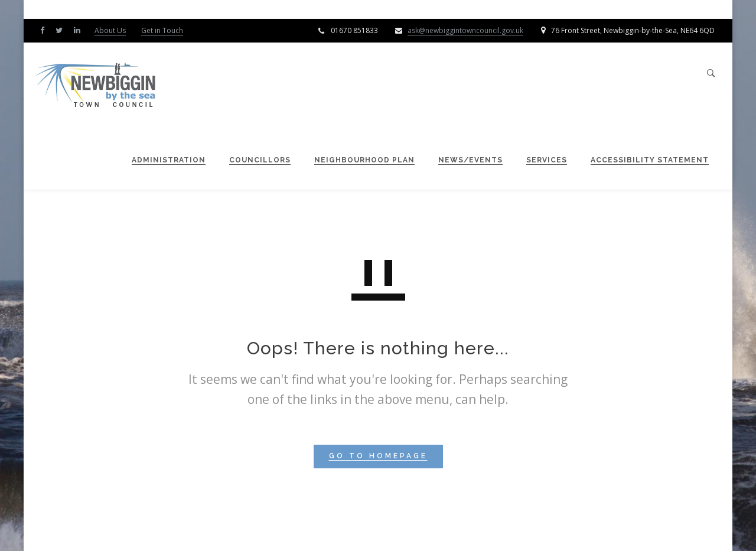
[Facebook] (45, 30)
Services (541, 160)
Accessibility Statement (644, 160)
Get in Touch (162, 30)
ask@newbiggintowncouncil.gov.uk (465, 30)
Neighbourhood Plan (359, 160)
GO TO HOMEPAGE (378, 456)
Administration (163, 160)
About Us (110, 30)
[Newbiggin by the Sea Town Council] (102, 86)
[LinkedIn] (80, 30)
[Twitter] (62, 30)
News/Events (465, 160)
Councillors (254, 160)
